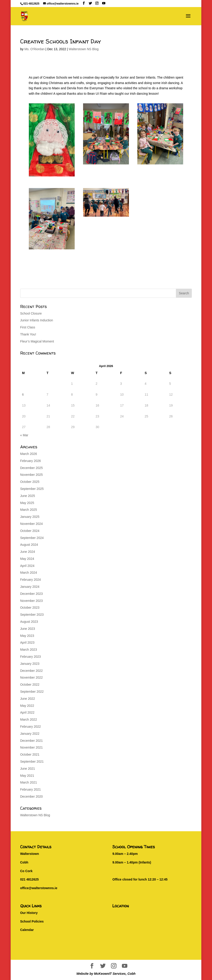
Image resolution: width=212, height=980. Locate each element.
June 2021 (28, 769)
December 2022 (32, 671)
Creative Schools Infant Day (61, 41)
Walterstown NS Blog (84, 49)
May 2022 (27, 706)
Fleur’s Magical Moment (37, 341)
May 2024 (27, 559)
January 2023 (30, 664)
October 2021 (30, 754)
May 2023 (27, 636)
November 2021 (32, 747)
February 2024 (31, 580)
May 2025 (27, 503)
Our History (29, 913)
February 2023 (31, 657)
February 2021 (31, 789)
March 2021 (29, 782)
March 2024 (29, 573)
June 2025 (28, 496)
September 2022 (32, 692)
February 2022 (31, 727)
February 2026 (31, 461)
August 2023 (29, 622)
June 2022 (28, 699)
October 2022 (30, 685)
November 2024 (32, 524)
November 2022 (32, 677)
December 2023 (32, 594)
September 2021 (32, 762)
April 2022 (27, 712)
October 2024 (30, 531)
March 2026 (29, 454)
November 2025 (32, 475)
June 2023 (28, 629)
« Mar (24, 435)
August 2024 (29, 545)
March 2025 (29, 510)
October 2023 (30, 608)
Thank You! (28, 334)
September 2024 (32, 538)
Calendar (27, 930)
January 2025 (30, 517)
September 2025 (32, 489)
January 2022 (30, 734)
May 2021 (27, 776)
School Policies (32, 921)
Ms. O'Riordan (34, 49)
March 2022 (29, 719)
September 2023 (32, 615)
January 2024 (30, 587)
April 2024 (27, 566)
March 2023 (29, 650)
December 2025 (32, 468)
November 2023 (32, 601)
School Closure (31, 313)
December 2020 (32, 796)
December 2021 (32, 741)
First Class (28, 327)
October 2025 (30, 482)
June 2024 (28, 552)
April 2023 (27, 643)
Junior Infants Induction (37, 320)
